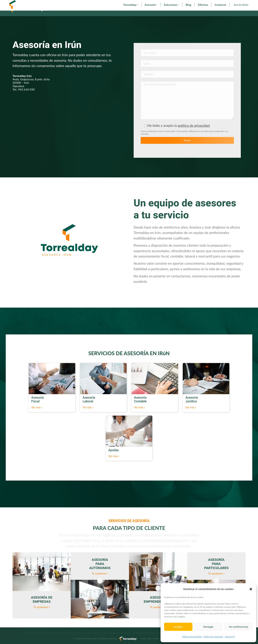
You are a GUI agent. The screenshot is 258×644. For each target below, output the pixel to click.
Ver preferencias (238, 627)
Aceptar (178, 627)
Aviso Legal (146, 639)
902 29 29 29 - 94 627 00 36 (25, 4)
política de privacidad (194, 134)
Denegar (208, 627)
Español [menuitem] (214, 4)
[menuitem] (214, 4)
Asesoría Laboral (143, 609)
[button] (251, 589)
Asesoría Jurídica (143, 623)
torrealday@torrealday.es (57, 4)
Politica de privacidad (192, 636)
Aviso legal (230, 636)
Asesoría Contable (144, 616)
